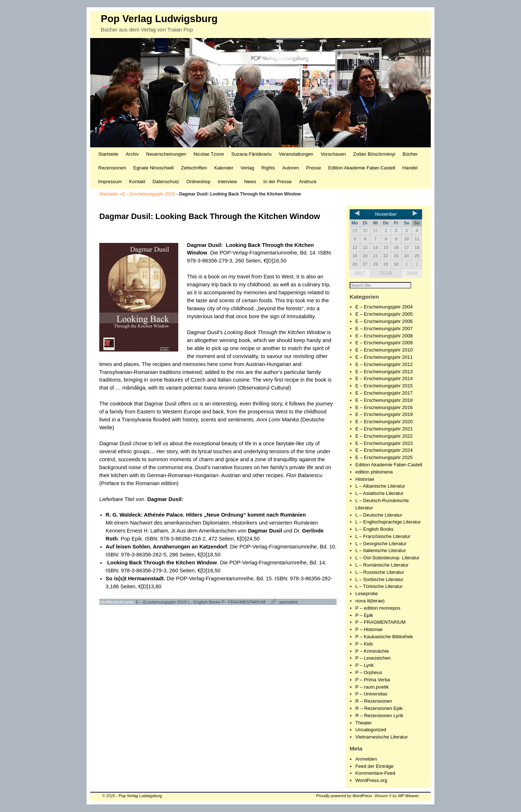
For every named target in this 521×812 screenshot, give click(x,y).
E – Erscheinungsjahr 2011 (384, 357)
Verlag (247, 168)
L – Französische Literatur (383, 537)
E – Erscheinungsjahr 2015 (384, 386)
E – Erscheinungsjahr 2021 (384, 429)
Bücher (410, 154)
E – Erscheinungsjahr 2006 (384, 322)
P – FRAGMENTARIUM (381, 622)
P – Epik (364, 616)
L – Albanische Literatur (380, 486)
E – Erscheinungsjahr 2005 (384, 314)
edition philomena (374, 472)
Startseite (108, 154)
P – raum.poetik (372, 687)
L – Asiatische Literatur (380, 494)
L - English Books (204, 602)
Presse (314, 168)
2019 (412, 273)
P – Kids (364, 644)
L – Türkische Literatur (379, 587)
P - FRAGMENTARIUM (243, 602)
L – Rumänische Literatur (382, 565)
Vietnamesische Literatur (382, 737)
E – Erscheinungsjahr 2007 (384, 329)
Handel (410, 168)
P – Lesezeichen (373, 658)
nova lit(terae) (370, 601)
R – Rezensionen (374, 701)
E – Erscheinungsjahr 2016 (384, 408)
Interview (227, 182)
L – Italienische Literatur (381, 551)
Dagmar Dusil (204, 245)
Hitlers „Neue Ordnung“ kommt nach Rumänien (246, 515)
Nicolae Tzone (209, 154)
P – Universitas (371, 694)
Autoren (291, 168)
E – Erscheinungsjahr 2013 (384, 372)
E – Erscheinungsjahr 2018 (384, 401)
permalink (289, 602)
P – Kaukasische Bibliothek (384, 637)
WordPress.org (371, 781)
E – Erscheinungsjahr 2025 (384, 458)
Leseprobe (367, 594)
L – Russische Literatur (380, 573)
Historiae (365, 479)
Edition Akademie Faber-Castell (362, 168)
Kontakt (137, 182)
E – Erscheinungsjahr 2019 (148, 194)
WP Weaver (408, 796)
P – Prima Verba (373, 680)
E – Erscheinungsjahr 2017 (384, 393)
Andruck (308, 182)
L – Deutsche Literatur (379, 515)
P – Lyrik (365, 666)
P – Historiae (369, 630)
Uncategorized (371, 730)
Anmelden (366, 759)
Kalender (224, 168)
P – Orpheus (369, 673)
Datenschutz (166, 182)
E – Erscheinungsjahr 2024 (384, 451)
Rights (268, 168)
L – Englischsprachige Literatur (388, 522)
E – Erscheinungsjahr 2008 (384, 336)
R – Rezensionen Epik (379, 709)
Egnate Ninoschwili (153, 168)
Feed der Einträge (375, 767)
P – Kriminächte (372, 651)
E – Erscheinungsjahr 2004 (384, 307)
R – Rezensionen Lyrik (379, 716)
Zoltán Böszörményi (374, 154)
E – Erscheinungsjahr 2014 (384, 379)
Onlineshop (198, 182)
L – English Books (374, 529)
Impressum (110, 182)
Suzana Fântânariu (251, 154)
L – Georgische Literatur (381, 544)
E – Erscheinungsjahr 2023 (384, 444)
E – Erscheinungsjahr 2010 (384, 350)
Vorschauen (333, 154)
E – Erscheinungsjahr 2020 (384, 422)
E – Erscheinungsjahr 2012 (384, 365)
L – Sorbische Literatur (379, 580)
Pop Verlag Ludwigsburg (159, 19)
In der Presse (278, 182)
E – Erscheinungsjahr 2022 (384, 436)
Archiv (132, 154)
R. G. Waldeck (123, 515)
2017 (360, 273)
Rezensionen (112, 168)
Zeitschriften (194, 168)
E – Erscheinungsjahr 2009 (384, 343)
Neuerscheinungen (166, 154)
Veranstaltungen (296, 154)
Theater (364, 723)
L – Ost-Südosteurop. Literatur (387, 558)
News (250, 182)
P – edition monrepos (378, 608)
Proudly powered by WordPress (344, 796)
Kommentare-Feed (375, 773)
